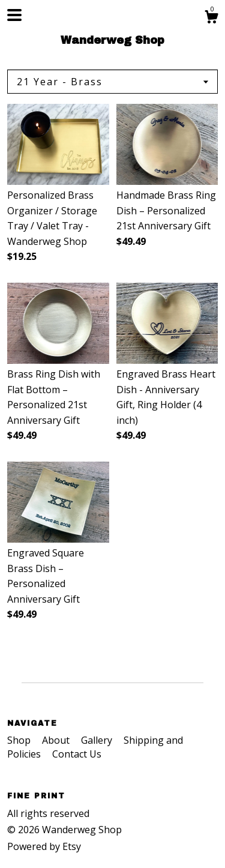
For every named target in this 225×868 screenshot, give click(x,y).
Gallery (98, 740)
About (57, 740)
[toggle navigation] (14, 15)
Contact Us (77, 754)
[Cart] (211, 18)
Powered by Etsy (44, 846)
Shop (20, 740)
